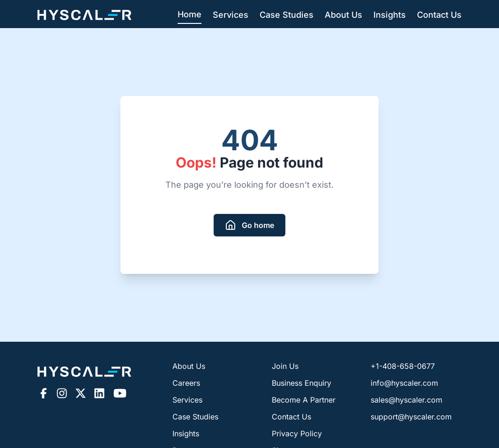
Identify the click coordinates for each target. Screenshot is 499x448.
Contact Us (439, 15)
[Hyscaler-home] (84, 15)
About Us (343, 15)
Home (190, 14)
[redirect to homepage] (249, 225)
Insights (390, 15)
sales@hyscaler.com (406, 400)
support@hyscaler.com (411, 417)
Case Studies (287, 15)
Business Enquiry (302, 383)
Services (231, 15)
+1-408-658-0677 (403, 366)
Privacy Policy (297, 433)
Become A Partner (304, 400)
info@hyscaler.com (404, 383)
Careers (186, 383)
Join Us (285, 366)
